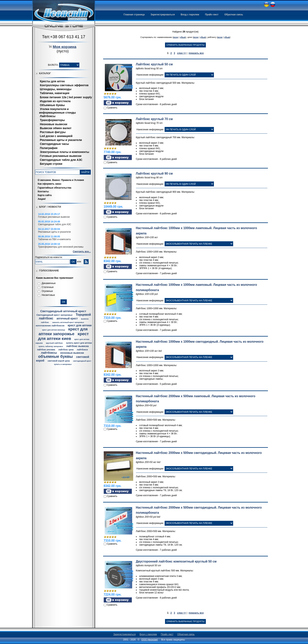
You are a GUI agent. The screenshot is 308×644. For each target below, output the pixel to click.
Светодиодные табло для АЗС (61, 160)
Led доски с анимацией (56, 136)
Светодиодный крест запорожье (54, 315)
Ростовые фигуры (53, 132)
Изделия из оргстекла (55, 101)
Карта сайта (45, 195)
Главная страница (134, 15)
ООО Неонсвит (150, 640)
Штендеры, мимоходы (56, 89)
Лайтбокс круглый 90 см (154, 173)
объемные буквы (55, 356)
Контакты (43, 192)
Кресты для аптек (52, 81)
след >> (181, 53)
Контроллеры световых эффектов (64, 85)
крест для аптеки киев (63, 336)
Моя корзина (64, 47)
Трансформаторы (52, 120)
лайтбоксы (49, 353)
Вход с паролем (190, 15)
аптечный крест (67, 319)
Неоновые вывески (54, 124)
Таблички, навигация (55, 93)
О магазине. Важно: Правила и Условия (61, 180)
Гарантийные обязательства (55, 188)
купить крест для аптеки (79, 343)
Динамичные (49, 283)
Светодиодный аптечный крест (63, 311)
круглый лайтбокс (54, 343)
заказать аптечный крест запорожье (68, 322)
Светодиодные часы (54, 144)
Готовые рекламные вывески (61, 156)
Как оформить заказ (49, 184)
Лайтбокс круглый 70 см (154, 119)
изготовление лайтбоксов (50, 326)
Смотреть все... (82, 252)
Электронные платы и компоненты (65, 152)
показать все (196, 53)
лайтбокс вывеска (77, 346)
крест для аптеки (80, 325)
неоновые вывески (72, 353)
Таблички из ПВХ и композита (54, 239)
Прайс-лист (212, 15)
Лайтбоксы (48, 116)
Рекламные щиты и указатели (61, 140)
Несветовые (48, 295)
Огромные (47, 291)
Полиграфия (49, 148)
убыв (183, 37)
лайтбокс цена (66, 350)
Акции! (42, 199)
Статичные (48, 287)
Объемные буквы (52, 105)
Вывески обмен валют (56, 128)
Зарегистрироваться (163, 15)
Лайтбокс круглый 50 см (154, 64)
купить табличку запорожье (51, 346)
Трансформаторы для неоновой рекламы (61, 247)
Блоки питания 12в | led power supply (66, 97)
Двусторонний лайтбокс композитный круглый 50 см (176, 561)
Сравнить (112, 108)
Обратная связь (234, 15)
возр (176, 37)
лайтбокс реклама (46, 350)
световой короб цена (59, 361)
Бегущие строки (51, 164)
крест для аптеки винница (54, 330)
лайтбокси (82, 350)
